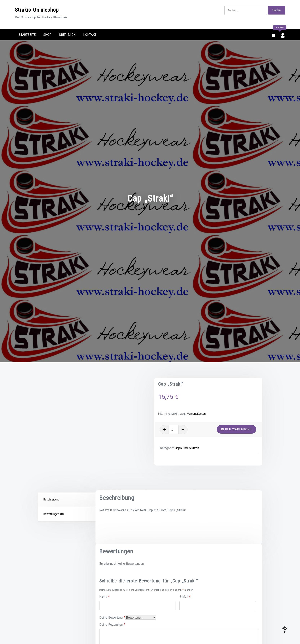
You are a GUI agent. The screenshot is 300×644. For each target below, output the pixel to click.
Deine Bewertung (112, 618)
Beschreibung (51, 499)
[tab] (67, 500)
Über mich (67, 35)
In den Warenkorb (236, 429)
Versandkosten (196, 414)
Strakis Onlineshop (37, 10)
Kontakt (90, 35)
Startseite (27, 35)
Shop (47, 35)
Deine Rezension (112, 625)
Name (104, 597)
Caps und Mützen (187, 448)
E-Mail (185, 597)
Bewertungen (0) (53, 514)
